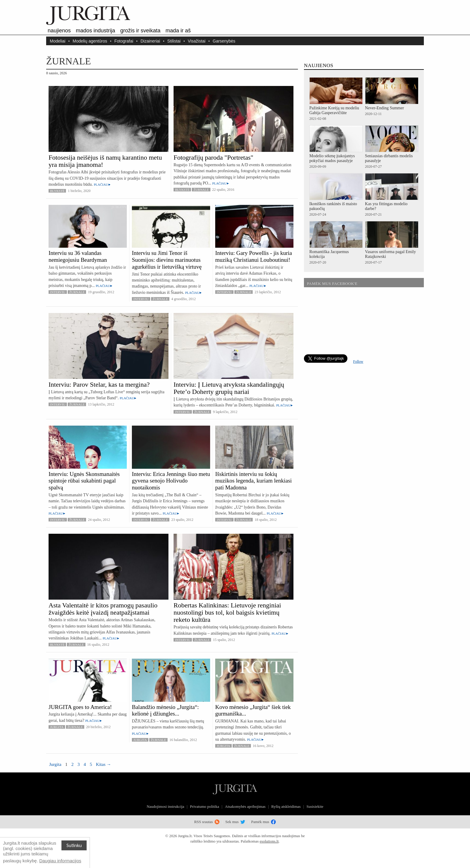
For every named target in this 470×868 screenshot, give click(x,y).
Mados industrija (95, 31)
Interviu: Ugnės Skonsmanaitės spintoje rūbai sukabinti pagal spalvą (84, 481)
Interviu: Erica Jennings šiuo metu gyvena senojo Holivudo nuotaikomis (171, 481)
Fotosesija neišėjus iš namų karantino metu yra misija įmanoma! (105, 161)
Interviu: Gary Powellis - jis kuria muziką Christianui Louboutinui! (254, 256)
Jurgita (57, 727)
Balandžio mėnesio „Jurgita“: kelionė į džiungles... (165, 710)
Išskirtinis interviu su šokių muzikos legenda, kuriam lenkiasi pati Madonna (253, 481)
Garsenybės (224, 41)
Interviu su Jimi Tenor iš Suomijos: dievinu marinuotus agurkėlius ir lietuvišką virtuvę (167, 260)
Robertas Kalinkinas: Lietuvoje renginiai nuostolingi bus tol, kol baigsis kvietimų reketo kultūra (227, 612)
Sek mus (235, 822)
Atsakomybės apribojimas (245, 806)
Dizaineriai (150, 41)
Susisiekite (315, 806)
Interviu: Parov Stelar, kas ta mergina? (99, 384)
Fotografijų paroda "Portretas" (213, 157)
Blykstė (57, 191)
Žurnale (201, 190)
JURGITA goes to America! (80, 707)
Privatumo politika (205, 806)
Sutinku (74, 845)
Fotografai (124, 41)
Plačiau (101, 185)
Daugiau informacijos (60, 861)
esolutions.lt (269, 841)
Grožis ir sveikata (140, 31)
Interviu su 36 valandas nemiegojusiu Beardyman (78, 256)
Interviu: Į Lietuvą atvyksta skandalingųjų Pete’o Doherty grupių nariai (229, 388)
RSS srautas (207, 822)
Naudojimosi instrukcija (165, 806)
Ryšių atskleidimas (286, 806)
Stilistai (174, 41)
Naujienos (59, 31)
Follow (358, 362)
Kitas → (103, 764)
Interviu (58, 292)
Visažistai (197, 41)
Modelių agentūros (90, 41)
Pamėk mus (264, 822)
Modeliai (58, 41)
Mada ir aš (178, 31)
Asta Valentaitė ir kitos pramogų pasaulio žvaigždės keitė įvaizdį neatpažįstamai (103, 609)
